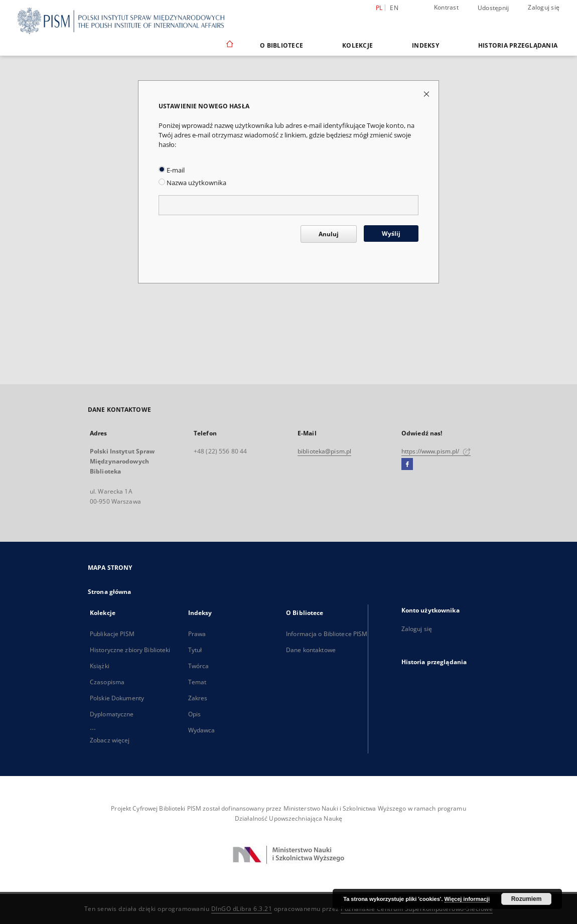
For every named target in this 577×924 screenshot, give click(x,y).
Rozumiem (527, 899)
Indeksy (425, 45)
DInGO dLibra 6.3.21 (242, 909)
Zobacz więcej (110, 740)
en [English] (394, 8)
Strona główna (110, 592)
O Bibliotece (281, 45)
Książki (100, 666)
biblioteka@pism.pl (324, 451)
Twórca (199, 666)
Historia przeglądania (518, 45)
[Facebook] (407, 465)
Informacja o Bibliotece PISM (327, 634)
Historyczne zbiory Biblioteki (130, 650)
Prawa (197, 634)
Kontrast (446, 7)
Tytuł (195, 650)
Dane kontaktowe (311, 650)
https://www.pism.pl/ (436, 451)
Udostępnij (493, 8)
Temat (197, 682)
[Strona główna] (229, 45)
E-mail (172, 170)
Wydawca (202, 730)
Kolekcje (357, 45)
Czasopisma (107, 682)
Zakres (198, 698)
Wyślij (391, 234)
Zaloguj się (544, 7)
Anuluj (329, 234)
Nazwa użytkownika (192, 183)
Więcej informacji (467, 899)
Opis (194, 714)
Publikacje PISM (112, 634)
